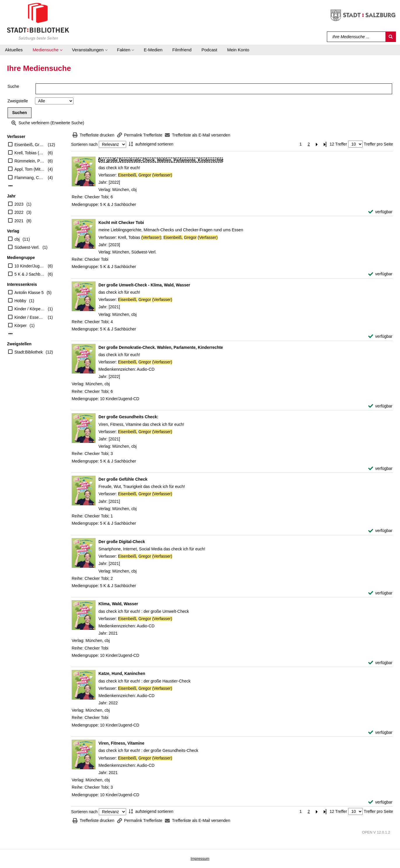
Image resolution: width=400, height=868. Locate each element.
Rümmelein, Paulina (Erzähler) (30, 161)
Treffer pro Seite (378, 144)
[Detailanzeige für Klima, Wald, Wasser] (118, 604)
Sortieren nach (84, 144)
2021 (19, 221)
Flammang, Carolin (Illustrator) (30, 178)
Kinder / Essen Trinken (30, 317)
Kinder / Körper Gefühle (30, 309)
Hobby (20, 301)
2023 (19, 204)
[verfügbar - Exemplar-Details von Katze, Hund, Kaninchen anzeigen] (380, 733)
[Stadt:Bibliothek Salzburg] (38, 21)
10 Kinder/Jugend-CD (30, 266)
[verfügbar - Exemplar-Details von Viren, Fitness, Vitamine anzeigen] (380, 802)
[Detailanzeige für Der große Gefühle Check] (123, 479)
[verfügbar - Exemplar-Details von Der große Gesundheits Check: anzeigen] (380, 469)
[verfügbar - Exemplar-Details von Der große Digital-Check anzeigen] (380, 593)
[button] (47, 50)
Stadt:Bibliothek (29, 352)
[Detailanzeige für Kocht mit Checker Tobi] (121, 223)
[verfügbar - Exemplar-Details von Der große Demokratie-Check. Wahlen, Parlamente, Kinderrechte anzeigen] (380, 212)
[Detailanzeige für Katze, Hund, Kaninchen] (122, 673)
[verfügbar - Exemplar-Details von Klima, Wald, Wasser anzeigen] (380, 663)
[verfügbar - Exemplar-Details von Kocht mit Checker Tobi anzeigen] (380, 274)
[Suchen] (391, 37)
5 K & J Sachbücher (30, 274)
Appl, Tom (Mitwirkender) (30, 169)
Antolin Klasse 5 (29, 293)
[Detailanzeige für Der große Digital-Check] (122, 542)
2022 (19, 212)
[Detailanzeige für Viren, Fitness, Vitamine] (121, 743)
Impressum (200, 859)
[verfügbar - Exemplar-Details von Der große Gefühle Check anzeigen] (380, 531)
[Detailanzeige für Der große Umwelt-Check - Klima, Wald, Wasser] (144, 285)
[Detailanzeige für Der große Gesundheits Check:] (128, 417)
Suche (13, 86)
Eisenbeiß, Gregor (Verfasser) (30, 145)
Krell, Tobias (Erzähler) (30, 153)
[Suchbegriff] (356, 37)
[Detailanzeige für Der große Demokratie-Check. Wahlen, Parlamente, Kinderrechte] (161, 160)
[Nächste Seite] (317, 144)
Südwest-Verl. (27, 247)
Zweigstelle (18, 101)
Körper (21, 325)
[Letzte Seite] (325, 144)
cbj (17, 239)
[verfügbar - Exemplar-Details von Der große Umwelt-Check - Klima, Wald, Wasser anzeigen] (380, 336)
